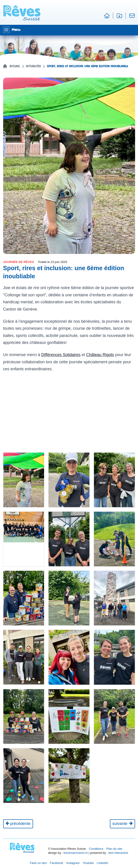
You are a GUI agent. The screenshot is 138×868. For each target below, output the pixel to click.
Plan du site (114, 849)
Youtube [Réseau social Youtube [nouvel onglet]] (88, 863)
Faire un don (38, 863)
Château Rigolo (100, 355)
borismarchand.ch (76, 853)
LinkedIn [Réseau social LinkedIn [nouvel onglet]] (103, 863)
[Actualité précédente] (18, 824)
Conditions (96, 849)
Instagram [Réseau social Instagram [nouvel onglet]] (73, 863)
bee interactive (118, 853)
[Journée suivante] (122, 824)
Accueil (15, 66)
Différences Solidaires (61, 355)
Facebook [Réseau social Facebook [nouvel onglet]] (57, 863)
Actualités (33, 66)
